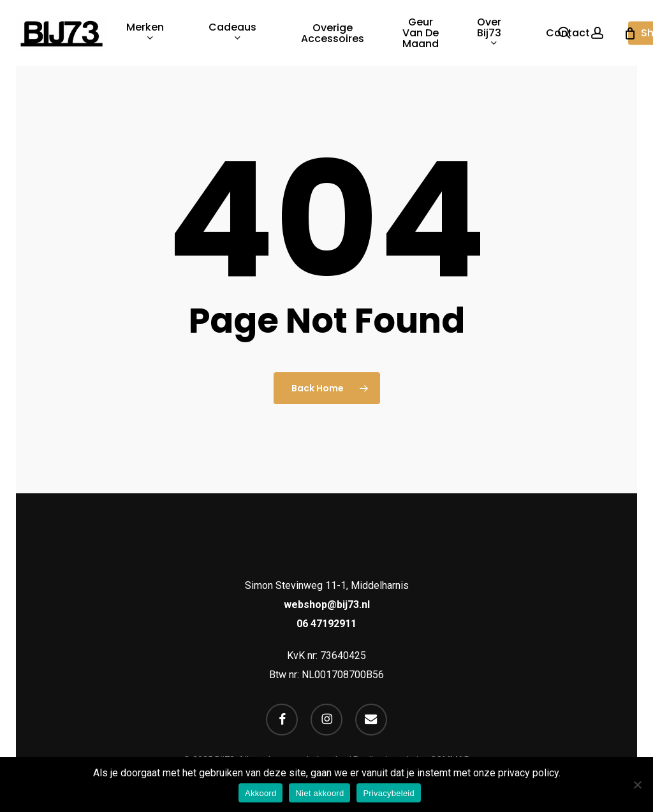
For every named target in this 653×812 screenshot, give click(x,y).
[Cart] (630, 33)
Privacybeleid (389, 793)
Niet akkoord (319, 793)
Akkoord (260, 793)
